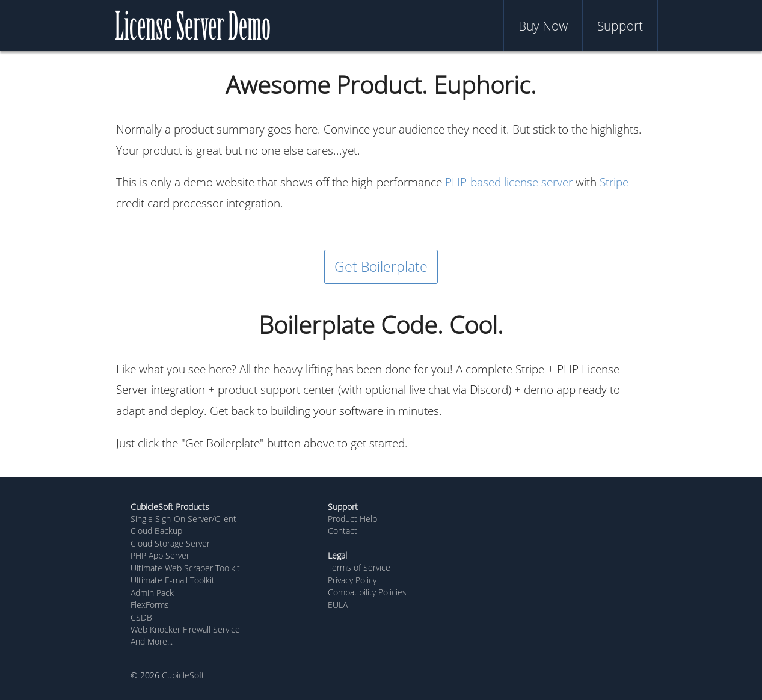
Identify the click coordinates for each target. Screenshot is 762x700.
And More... (152, 641)
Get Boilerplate (381, 266)
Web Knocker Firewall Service (185, 629)
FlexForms (150, 605)
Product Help (352, 519)
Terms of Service (359, 567)
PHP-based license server (509, 182)
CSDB (141, 617)
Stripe (614, 182)
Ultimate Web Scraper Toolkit (185, 568)
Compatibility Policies (367, 592)
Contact (343, 531)
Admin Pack (152, 593)
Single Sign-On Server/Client (183, 519)
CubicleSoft (183, 675)
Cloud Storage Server (170, 543)
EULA (338, 605)
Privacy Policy (352, 580)
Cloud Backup (156, 531)
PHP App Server (160, 555)
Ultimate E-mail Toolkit (173, 580)
